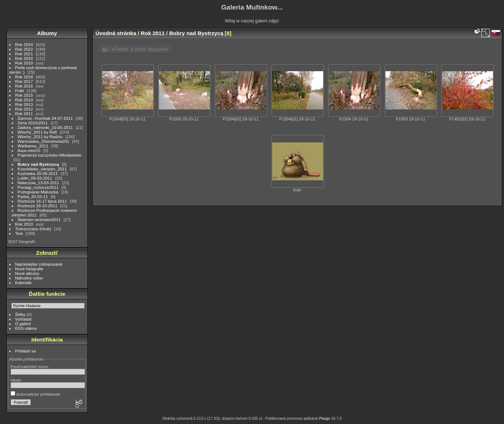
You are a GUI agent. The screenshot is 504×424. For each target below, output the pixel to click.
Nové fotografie (29, 269)
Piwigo (325, 418)
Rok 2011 (24, 114)
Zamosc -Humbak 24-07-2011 (45, 118)
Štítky (20, 314)
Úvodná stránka (116, 33)
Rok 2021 (24, 54)
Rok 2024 (24, 44)
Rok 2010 (24, 224)
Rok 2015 (24, 95)
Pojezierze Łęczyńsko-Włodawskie (50, 155)
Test (19, 233)
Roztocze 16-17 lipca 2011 (42, 201)
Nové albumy (27, 273)
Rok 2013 (24, 104)
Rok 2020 (24, 58)
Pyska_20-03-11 (33, 196)
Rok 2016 (24, 86)
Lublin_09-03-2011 (35, 178)
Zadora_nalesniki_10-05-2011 (45, 127)
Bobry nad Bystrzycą (38, 164)
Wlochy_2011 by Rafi (37, 132)
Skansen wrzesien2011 (39, 219)
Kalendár (24, 282)
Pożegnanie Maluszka (38, 192)
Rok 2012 (24, 109)
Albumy (47, 33)
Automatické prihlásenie (36, 394)
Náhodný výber (29, 278)
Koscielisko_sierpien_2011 (42, 169)
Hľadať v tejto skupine (140, 49)
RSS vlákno (26, 328)
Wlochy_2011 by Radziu (40, 137)
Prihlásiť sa (26, 351)
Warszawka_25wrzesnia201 (44, 141)
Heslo (16, 380)
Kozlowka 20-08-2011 (38, 173)
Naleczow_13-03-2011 (39, 183)
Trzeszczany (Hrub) (33, 229)
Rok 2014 (24, 100)
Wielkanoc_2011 (33, 146)
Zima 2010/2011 (33, 123)
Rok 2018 (24, 77)
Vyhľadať (24, 319)
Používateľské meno (30, 366)
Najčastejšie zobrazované (39, 264)
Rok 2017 (24, 81)
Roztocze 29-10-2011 (38, 206)
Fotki (20, 91)
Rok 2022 (24, 49)
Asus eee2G (29, 150)
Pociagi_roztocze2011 (38, 187)
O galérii (23, 324)
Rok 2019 (24, 63)
